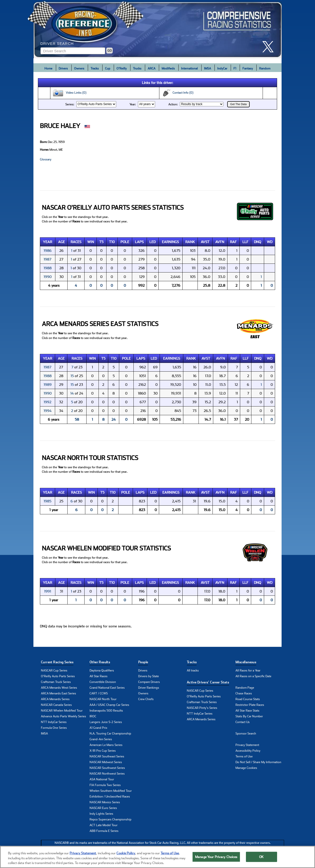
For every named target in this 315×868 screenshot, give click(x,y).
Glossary (46, 159)
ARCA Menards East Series (58, 693)
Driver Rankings (149, 688)
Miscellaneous (246, 662)
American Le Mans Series (106, 745)
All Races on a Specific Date (253, 676)
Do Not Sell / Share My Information (258, 762)
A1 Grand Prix (98, 728)
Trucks (137, 68)
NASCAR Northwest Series (107, 774)
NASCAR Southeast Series (107, 756)
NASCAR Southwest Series (107, 768)
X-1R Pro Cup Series (103, 751)
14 (72, 393)
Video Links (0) (69, 93)
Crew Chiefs (146, 699)
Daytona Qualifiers (102, 670)
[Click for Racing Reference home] (158, 29)
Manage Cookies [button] (246, 768)
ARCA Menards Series (55, 699)
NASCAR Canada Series (56, 705)
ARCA (152, 68)
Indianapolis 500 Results (106, 711)
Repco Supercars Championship (110, 819)
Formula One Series (54, 728)
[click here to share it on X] (270, 47)
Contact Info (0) (177, 93)
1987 (48, 259)
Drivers (63, 68)
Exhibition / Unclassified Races (110, 797)
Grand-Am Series (101, 739)
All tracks (193, 670)
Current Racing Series (57, 662)
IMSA (208, 68)
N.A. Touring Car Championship (110, 734)
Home (48, 68)
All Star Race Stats (247, 711)
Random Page (245, 688)
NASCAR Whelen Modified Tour (62, 711)
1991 (48, 591)
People (143, 662)
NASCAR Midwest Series (106, 762)
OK (261, 857)
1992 (48, 402)
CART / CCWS (99, 693)
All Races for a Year (248, 670)
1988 (48, 268)
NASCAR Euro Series (103, 808)
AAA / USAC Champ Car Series (109, 705)
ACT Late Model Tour (104, 825)
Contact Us (243, 722)
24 (114, 419)
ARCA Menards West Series (59, 688)
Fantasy (248, 68)
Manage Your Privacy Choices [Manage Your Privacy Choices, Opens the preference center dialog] (216, 857)
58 (77, 419)
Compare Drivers (149, 682)
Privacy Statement (247, 745)
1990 (48, 277)
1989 (48, 385)
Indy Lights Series (101, 814)
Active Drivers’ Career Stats (208, 682)
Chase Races (244, 693)
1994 (48, 411)
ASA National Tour (102, 779)
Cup (108, 68)
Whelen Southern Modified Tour (111, 791)
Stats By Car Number (249, 716)
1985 (48, 501)
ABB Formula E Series (104, 831)
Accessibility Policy (248, 751)
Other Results (100, 662)
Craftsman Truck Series (56, 682)
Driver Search (57, 43)
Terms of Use (244, 756)
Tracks (95, 68)
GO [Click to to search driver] (110, 51)
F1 (235, 68)
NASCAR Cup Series (54, 670)
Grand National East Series (107, 688)
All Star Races (99, 676)
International (189, 68)
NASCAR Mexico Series (105, 802)
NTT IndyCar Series (54, 722)
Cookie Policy (126, 853)
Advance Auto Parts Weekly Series (63, 716)
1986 (48, 251)
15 (72, 376)
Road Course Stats (248, 699)
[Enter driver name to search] (73, 51)
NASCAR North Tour (103, 699)
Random (265, 68)
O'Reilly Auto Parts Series (58, 676)
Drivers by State (149, 676)
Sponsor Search (246, 734)
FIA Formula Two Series (105, 785)
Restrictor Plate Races (250, 705)
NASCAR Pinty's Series (202, 708)
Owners (79, 68)
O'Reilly (122, 68)
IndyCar (222, 68)
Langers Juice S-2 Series (106, 722)
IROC (93, 716)
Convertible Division (103, 682)
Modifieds (168, 68)
